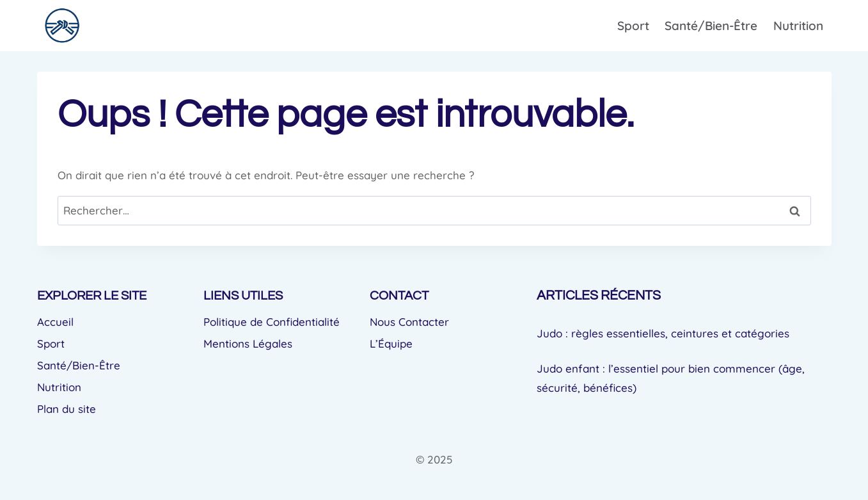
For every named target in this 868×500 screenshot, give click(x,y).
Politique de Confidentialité (272, 322)
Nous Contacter (409, 322)
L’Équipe (391, 343)
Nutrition (798, 26)
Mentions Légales (248, 343)
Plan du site (67, 409)
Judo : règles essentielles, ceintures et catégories (663, 333)
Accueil (55, 322)
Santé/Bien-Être (711, 26)
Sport (633, 26)
